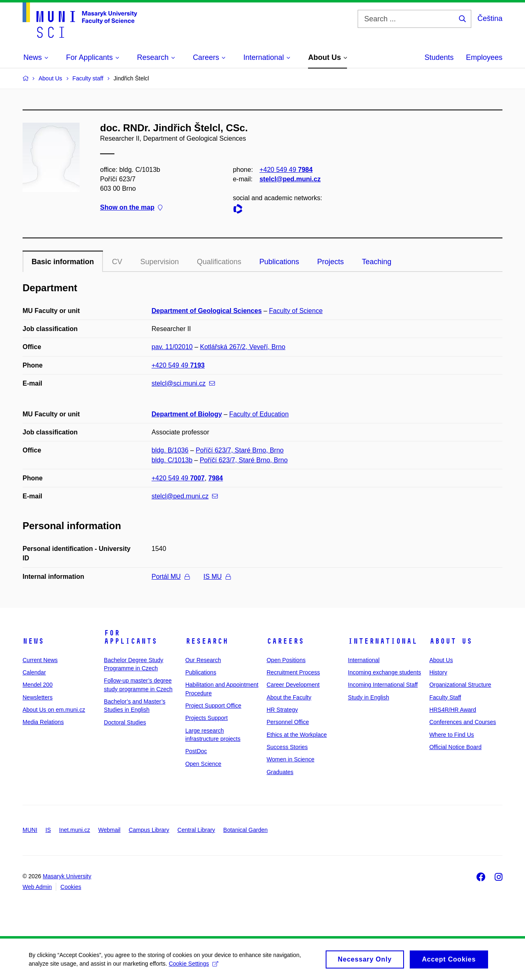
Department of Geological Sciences (207, 311)
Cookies (71, 887)
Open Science (203, 764)
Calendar (34, 672)
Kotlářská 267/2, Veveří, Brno (243, 347)
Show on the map (131, 208)
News (33, 641)
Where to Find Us (452, 735)
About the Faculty (289, 697)
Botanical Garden (245, 830)
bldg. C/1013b (172, 460)
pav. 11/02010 (172, 347)
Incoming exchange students (384, 672)
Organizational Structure (460, 685)
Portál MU (171, 577)
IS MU (217, 577)
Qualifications (219, 262)
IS (48, 830)
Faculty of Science (296, 311)
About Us (451, 641)
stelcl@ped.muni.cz (290, 179)
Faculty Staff (445, 697)
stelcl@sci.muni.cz (184, 383)
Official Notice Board (455, 747)
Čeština (490, 18)
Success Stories (287, 747)
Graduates (280, 772)
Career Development (293, 685)
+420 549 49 (286, 170)
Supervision (160, 262)
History (438, 672)
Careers (285, 641)
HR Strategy (282, 710)
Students (439, 57)
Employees (484, 57)
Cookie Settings (193, 966)
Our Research (203, 660)
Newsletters (38, 697)
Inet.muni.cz (74, 830)
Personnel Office (288, 722)
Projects (330, 262)
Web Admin (37, 887)
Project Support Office (213, 706)
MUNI (30, 830)
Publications (279, 262)
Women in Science (290, 759)
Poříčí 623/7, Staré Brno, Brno (240, 450)
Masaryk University (67, 876)
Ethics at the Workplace (297, 735)
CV (117, 262)
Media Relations (43, 722)
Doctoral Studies (125, 722)
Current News (40, 660)
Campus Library (149, 830)
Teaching (377, 262)
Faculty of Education (259, 414)
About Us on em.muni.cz (54, 710)
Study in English (368, 697)
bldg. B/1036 (170, 450)
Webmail (110, 830)
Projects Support (207, 718)
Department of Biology (187, 414)
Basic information (63, 262)
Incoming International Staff (383, 685)
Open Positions (286, 660)
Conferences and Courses (463, 722)
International (382, 641)
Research (207, 641)
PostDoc (196, 751)
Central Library (196, 830)
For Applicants (130, 637)
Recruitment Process (293, 672)
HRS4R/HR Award (453, 710)
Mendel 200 (38, 685)
